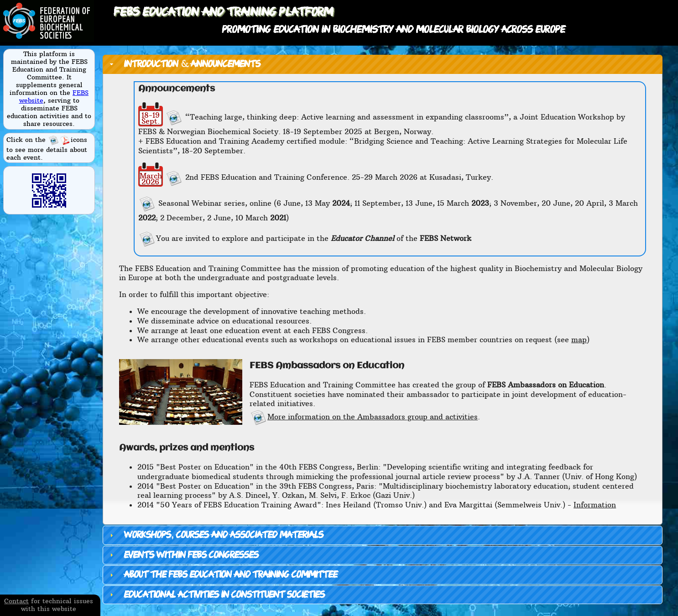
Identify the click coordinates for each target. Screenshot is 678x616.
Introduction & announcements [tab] (184, 64)
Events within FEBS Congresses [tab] (183, 555)
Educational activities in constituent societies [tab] (216, 595)
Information (595, 505)
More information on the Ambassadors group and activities (364, 417)
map (579, 339)
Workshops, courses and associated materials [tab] (215, 535)
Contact (16, 601)
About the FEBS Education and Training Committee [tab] (222, 575)
